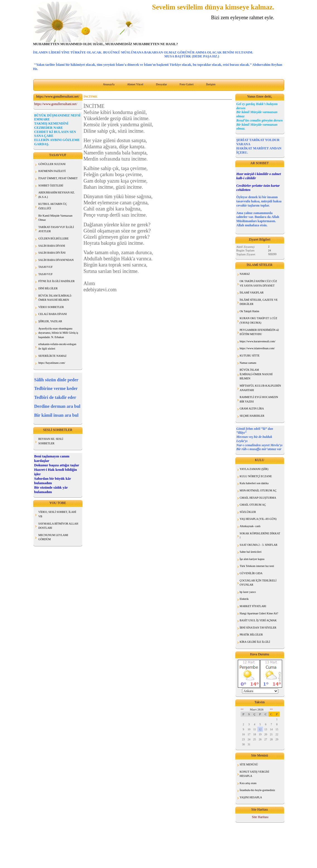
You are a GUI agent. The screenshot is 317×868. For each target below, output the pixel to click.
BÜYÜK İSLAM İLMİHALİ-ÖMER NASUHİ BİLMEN (256, 374)
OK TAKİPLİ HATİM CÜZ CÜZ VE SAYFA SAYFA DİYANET (258, 283)
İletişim (211, 84)
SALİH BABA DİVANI (52, 246)
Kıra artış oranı (248, 783)
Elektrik (244, 599)
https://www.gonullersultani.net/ (56, 104)
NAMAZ (245, 274)
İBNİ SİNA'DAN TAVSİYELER (258, 628)
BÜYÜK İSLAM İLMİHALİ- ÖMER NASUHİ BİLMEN (55, 298)
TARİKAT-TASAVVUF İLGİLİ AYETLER (56, 229)
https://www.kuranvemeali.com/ (258, 341)
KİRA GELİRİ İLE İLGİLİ (255, 642)
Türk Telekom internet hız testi (257, 566)
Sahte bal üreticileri (251, 552)
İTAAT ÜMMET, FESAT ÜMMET (58, 178)
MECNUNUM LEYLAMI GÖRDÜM (53, 537)
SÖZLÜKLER (248, 512)
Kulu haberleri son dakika (254, 483)
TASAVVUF (46, 267)
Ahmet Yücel (135, 84)
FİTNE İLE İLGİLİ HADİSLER (57, 281)
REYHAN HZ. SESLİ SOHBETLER (51, 441)
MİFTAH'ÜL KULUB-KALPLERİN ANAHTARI (260, 388)
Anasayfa (109, 84)
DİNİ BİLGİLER (48, 288)
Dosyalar (161, 84)
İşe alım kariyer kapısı (252, 559)
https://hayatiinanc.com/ (52, 363)
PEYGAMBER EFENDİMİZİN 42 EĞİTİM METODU (259, 332)
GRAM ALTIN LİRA (252, 408)
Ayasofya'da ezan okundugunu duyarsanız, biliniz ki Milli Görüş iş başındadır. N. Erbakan (58, 333)
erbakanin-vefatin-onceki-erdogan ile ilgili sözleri (57, 346)
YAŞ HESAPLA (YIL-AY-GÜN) (258, 519)
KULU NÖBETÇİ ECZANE (256, 476)
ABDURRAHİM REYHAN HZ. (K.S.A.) (57, 195)
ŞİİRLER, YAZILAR (50, 321)
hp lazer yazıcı (248, 592)
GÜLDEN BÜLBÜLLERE (54, 238)
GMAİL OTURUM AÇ (253, 505)
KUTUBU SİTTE (250, 356)
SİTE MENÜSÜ (249, 764)
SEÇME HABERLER (252, 416)
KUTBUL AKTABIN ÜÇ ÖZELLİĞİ (53, 206)
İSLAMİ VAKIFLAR (252, 293)
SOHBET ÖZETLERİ (51, 186)
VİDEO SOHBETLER (51, 307)
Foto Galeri (187, 84)
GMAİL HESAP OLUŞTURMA (258, 498)
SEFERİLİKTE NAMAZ (53, 356)
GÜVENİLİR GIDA (251, 573)
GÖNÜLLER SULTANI (52, 164)
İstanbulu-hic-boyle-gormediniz (257, 790)
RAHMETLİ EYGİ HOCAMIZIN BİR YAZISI (259, 399)
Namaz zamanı (248, 363)
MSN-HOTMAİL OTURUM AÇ (258, 490)
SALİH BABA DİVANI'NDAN (56, 260)
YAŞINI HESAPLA (251, 797)
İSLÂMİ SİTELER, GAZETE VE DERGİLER (259, 302)
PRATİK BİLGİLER (251, 635)
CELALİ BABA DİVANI (53, 314)
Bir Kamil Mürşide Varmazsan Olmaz (55, 218)
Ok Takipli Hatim (250, 311)
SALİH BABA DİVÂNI (52, 253)
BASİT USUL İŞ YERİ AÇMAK (258, 620)
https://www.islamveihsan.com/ (257, 348)
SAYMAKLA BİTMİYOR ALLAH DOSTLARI (58, 526)
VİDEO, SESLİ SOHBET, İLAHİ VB (57, 514)
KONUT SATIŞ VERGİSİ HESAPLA (255, 774)
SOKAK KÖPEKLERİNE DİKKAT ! (260, 536)
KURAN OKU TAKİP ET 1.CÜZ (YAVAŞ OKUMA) (259, 320)
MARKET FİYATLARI (253, 606)
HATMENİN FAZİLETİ (52, 171)
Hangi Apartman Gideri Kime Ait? (259, 613)
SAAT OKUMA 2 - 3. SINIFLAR (259, 545)
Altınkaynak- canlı (250, 526)
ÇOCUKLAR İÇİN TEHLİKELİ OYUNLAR (258, 583)
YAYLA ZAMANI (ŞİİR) (254, 469)
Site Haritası (260, 817)
